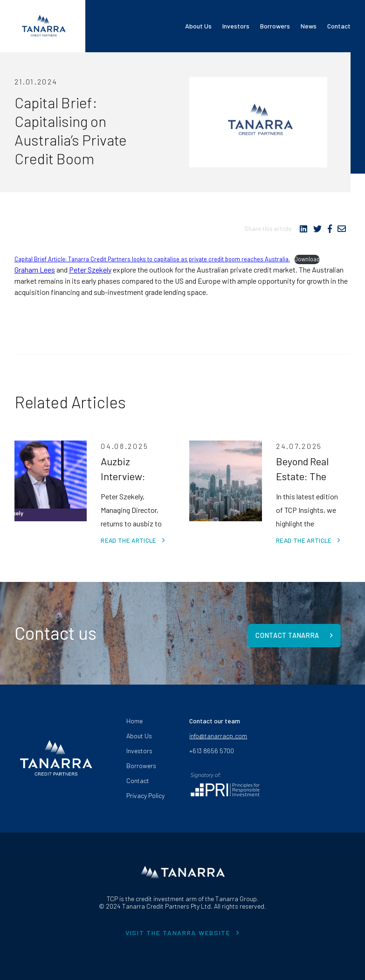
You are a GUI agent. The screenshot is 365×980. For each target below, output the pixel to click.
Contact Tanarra (288, 632)
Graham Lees (35, 269)
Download (307, 259)
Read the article (128, 540)
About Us (198, 26)
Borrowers (275, 26)
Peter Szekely (90, 269)
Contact (339, 26)
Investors (236, 26)
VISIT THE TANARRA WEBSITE (178, 931)
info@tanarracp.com (218, 734)
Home (134, 719)
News (309, 26)
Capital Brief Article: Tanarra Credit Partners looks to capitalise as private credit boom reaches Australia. (152, 259)
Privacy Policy (145, 793)
